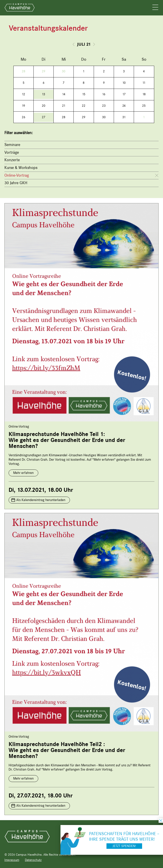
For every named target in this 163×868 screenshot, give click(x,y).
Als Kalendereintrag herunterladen (41, 500)
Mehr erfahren (23, 473)
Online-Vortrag (17, 175)
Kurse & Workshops (21, 168)
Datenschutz (33, 860)
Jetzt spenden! (124, 846)
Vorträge (12, 152)
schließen (161, 821)
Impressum (12, 860)
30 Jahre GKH (16, 183)
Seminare (12, 145)
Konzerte (12, 160)
